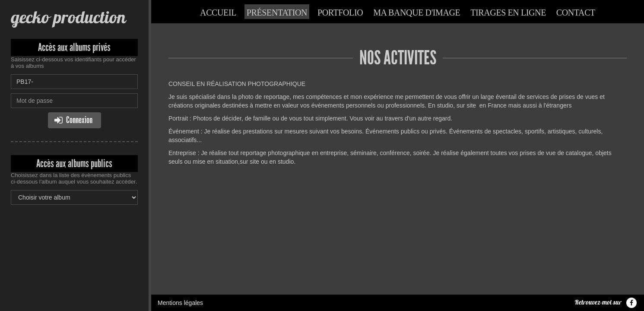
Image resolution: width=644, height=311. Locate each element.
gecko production (68, 17)
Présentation (277, 13)
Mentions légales (180, 204)
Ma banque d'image (417, 13)
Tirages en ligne (508, 13)
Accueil (218, 13)
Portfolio (340, 13)
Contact (576, 13)
